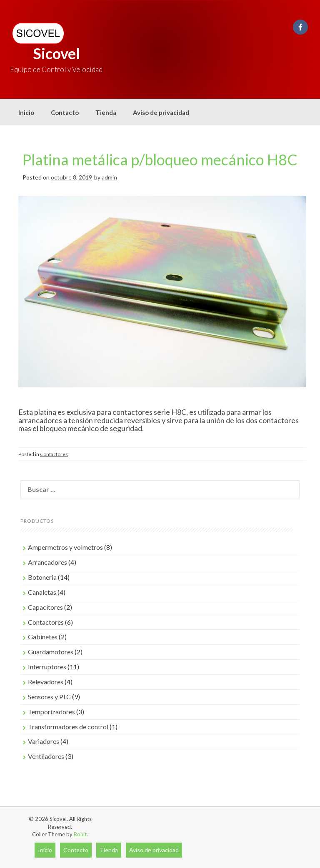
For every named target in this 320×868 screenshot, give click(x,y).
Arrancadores (47, 562)
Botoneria (42, 577)
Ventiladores (46, 756)
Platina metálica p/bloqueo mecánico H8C (160, 160)
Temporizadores (51, 712)
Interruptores (47, 667)
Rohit (80, 834)
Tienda (106, 112)
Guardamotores (51, 652)
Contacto (65, 112)
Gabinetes (43, 637)
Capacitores (45, 607)
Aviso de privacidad (161, 112)
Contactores (54, 454)
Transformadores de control (68, 727)
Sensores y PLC (49, 697)
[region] (162, 300)
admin (109, 177)
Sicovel (56, 53)
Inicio (26, 112)
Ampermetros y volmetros (65, 547)
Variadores (44, 741)
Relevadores (46, 682)
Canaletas (42, 592)
